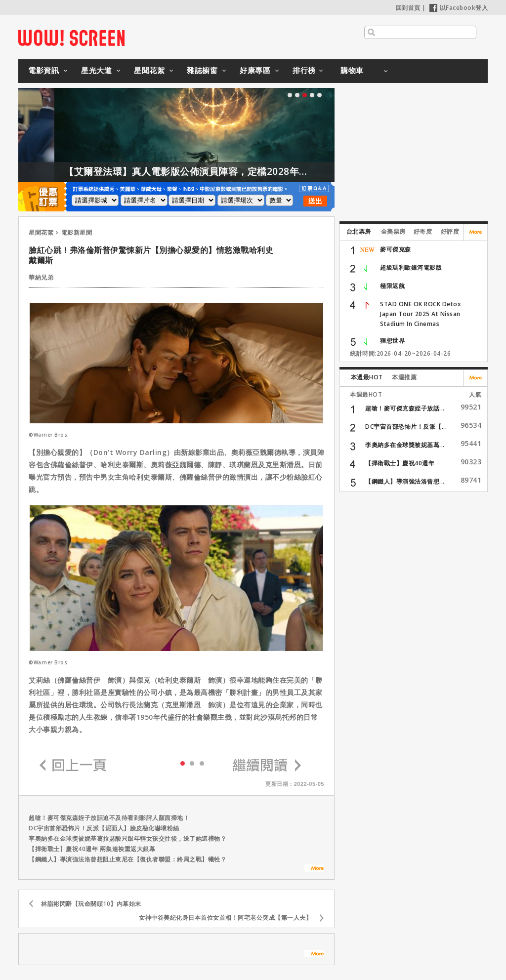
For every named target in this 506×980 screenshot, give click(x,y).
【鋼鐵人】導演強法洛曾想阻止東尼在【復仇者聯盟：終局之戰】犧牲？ (127, 859)
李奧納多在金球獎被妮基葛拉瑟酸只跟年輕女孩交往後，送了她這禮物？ (127, 838)
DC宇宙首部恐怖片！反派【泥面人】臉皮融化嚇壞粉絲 (104, 828)
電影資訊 (43, 70)
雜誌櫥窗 (202, 70)
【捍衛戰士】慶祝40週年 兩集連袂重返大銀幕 (92, 849)
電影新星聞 (77, 232)
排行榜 (304, 70)
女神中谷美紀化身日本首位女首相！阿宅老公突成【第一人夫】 (225, 918)
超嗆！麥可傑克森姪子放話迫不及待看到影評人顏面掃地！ (109, 818)
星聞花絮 (149, 70)
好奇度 (423, 231)
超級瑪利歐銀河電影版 (411, 267)
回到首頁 (408, 8)
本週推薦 (404, 377)
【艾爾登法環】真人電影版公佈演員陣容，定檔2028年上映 (208, 171)
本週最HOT (367, 377)
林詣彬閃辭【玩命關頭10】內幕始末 (91, 904)
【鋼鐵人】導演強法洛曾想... (405, 481)
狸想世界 (392, 341)
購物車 (352, 70)
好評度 (450, 231)
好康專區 (255, 70)
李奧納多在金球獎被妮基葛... (405, 445)
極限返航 (392, 286)
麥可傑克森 (396, 249)
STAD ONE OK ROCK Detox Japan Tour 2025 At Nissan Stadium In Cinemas (421, 314)
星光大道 (96, 70)
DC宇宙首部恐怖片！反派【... (406, 427)
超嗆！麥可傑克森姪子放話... (405, 408)
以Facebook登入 (459, 8)
